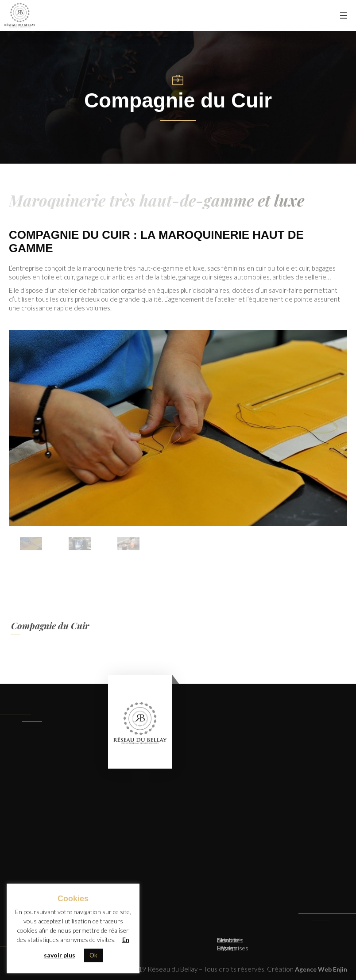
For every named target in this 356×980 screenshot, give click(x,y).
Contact (228, 940)
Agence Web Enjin (321, 969)
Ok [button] (93, 955)
